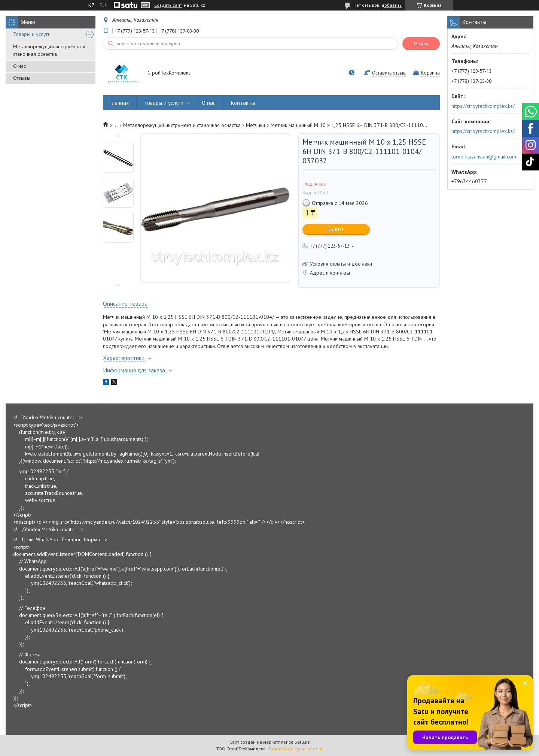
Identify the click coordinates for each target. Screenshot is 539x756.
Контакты (243, 103)
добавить (392, 5)
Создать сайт (168, 5)
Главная (120, 103)
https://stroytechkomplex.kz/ (483, 106)
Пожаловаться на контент (296, 749)
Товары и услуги (32, 34)
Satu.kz (302, 742)
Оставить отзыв (389, 73)
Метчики (255, 125)
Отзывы (22, 78)
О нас (19, 66)
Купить (336, 229)
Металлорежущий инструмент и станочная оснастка (49, 50)
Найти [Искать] (421, 44)
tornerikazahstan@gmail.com (484, 157)
